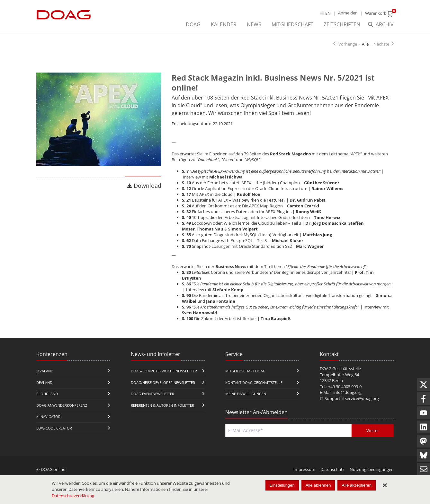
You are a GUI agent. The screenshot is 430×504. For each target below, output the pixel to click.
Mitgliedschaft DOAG (245, 371)
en (328, 13)
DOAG (193, 24)
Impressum (304, 469)
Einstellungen (282, 485)
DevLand (44, 382)
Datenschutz (332, 469)
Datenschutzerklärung (73, 496)
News (254, 24)
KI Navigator (48, 417)
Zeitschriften (342, 24)
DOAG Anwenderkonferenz (62, 405)
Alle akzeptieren (357, 485)
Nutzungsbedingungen (372, 469)
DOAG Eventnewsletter (152, 394)
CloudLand (47, 394)
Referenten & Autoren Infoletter (162, 405)
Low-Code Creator (54, 428)
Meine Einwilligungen (246, 394)
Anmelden (348, 13)
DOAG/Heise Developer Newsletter (163, 382)
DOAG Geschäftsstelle (340, 369)
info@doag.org (347, 393)
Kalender (224, 24)
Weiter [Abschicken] (373, 430)
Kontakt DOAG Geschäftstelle (254, 382)
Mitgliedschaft (292, 24)
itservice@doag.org (361, 398)
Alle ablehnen (318, 485)
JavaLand (45, 371)
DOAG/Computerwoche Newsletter (164, 371)
